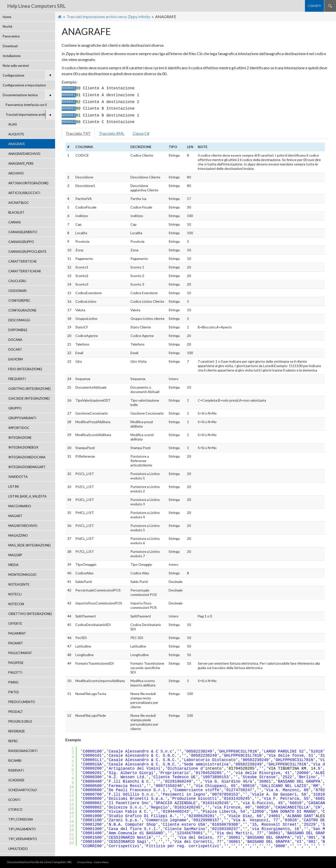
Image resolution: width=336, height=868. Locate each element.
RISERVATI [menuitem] (16, 770)
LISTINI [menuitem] (14, 486)
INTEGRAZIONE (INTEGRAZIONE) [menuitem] (21, 439)
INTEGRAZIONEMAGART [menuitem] (27, 467)
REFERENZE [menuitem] (17, 731)
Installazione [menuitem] (12, 56)
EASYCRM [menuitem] (16, 359)
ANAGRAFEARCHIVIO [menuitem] (24, 154)
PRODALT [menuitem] (16, 712)
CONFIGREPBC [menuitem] (19, 301)
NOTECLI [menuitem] (15, 594)
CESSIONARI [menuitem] (17, 291)
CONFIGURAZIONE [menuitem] (22, 310)
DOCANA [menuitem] (15, 340)
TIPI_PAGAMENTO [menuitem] (22, 829)
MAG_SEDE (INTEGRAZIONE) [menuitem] (29, 545)
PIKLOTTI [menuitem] (15, 672)
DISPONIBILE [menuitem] (18, 330)
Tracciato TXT (78, 133)
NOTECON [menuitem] (16, 604)
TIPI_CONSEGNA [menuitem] (21, 819)
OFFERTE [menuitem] (15, 624)
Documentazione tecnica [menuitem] (29, 95)
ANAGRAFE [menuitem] (17, 144)
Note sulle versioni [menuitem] (16, 66)
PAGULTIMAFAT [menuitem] (20, 653)
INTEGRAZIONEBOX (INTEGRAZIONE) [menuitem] (23, 449)
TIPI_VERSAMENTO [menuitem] (23, 839)
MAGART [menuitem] (15, 516)
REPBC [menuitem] (13, 741)
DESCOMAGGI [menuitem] (19, 320)
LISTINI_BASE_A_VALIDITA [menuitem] (27, 496)
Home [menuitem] (7, 17)
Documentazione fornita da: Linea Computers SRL (40, 862)
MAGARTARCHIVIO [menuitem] (23, 526)
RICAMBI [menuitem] (15, 761)
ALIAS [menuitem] (13, 124)
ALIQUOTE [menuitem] (16, 134)
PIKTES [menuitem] (14, 692)
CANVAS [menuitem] (15, 222)
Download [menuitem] (10, 46)
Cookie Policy (101, 862)
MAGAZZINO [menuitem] (18, 535)
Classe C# (141, 133)
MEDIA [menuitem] (13, 565)
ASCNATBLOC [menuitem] (19, 203)
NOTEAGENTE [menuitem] (19, 584)
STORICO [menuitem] (15, 810)
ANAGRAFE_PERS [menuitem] (21, 163)
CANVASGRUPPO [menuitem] (21, 242)
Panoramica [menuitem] (11, 36)
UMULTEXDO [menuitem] (18, 849)
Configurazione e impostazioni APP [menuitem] (24, 87)
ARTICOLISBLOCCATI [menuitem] (24, 193)
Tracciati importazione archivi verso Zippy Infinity (108, 17)
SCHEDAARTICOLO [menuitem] (23, 790)
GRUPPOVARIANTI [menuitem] (22, 418)
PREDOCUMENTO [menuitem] (22, 702)
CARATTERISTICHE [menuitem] (23, 261)
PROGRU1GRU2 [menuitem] (20, 721)
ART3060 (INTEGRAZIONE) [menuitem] (28, 183)
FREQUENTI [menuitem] (17, 379)
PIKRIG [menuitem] (13, 682)
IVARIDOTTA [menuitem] (18, 477)
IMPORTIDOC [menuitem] (19, 428)
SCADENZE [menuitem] (16, 780)
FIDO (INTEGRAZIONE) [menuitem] (25, 369)
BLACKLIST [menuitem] (16, 212)
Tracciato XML (112, 133)
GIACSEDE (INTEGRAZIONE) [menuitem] (29, 398)
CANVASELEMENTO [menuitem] (23, 232)
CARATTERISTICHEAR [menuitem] (25, 271)
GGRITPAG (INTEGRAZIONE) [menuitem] (29, 389)
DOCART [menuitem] (15, 349)
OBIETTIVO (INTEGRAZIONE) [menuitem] (30, 614)
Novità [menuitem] (7, 26)
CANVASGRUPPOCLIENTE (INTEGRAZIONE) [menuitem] (27, 253)
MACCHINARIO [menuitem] (20, 506)
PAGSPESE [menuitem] (16, 663)
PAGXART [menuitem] (16, 643)
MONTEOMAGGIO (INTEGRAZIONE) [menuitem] (22, 576)
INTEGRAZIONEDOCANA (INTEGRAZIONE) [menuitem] (27, 459)
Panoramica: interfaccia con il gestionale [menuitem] (26, 106)
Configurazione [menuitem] (29, 75)
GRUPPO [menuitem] (15, 408)
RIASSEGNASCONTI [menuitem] (23, 751)
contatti (314, 6)
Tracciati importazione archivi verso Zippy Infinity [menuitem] (30, 115)
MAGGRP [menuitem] (15, 555)
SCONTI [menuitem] (14, 800)
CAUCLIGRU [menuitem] (17, 281)
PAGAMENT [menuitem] (17, 633)
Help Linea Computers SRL (36, 6)
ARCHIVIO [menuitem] (16, 173)
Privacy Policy (85, 862)
